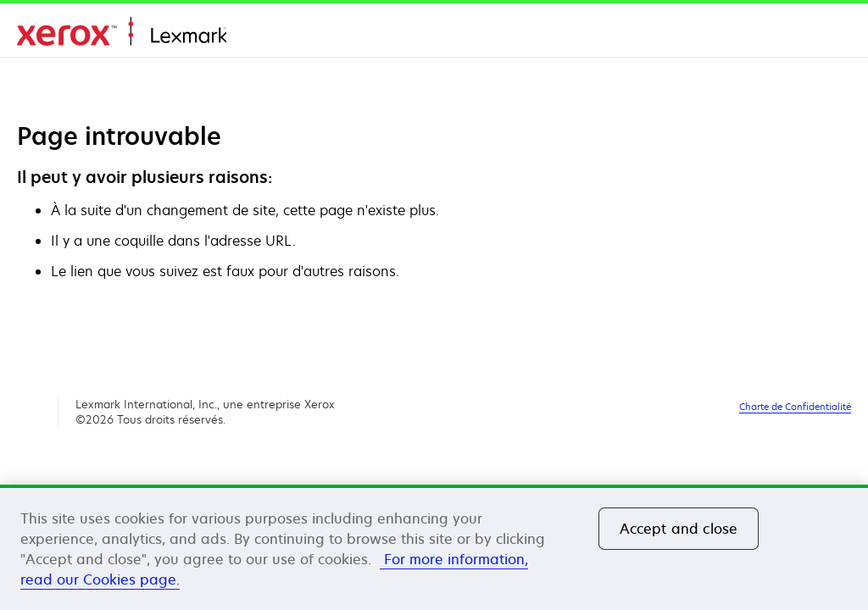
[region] (434, 547)
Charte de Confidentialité (795, 406)
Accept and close (679, 529)
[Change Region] (831, 34)
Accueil (122, 32)
